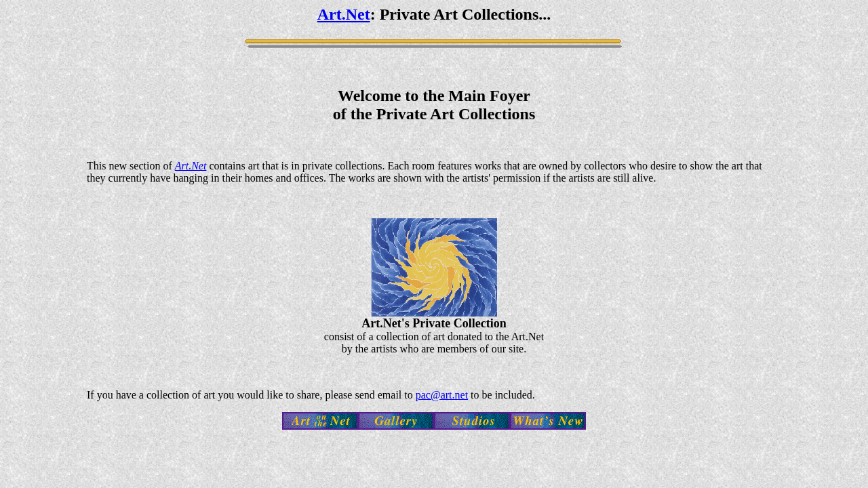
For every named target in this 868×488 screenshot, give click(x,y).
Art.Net (344, 14)
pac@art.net (442, 395)
